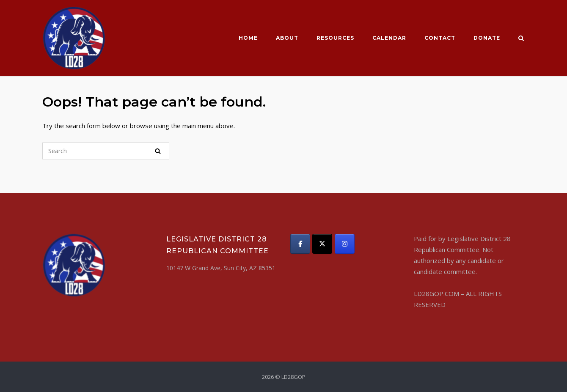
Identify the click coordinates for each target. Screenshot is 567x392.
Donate (487, 38)
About (287, 38)
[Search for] (106, 151)
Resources (335, 38)
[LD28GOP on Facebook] (300, 244)
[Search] (158, 151)
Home (248, 38)
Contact (440, 38)
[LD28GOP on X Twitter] (322, 244)
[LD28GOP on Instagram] (345, 244)
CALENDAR (389, 38)
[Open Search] (521, 39)
